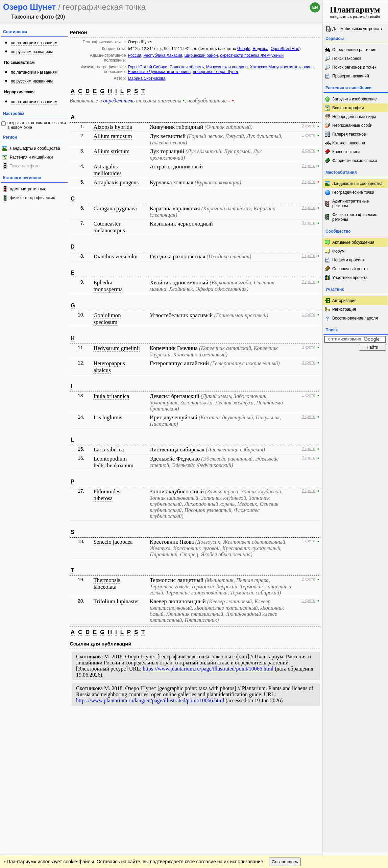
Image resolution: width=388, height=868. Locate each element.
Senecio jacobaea (113, 542)
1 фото (309, 135)
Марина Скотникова (147, 78)
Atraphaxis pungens (116, 182)
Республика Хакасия (163, 55)
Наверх (312, 723)
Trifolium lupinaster (116, 601)
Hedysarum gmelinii (117, 348)
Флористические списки (355, 161)
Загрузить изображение (355, 99)
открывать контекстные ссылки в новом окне (37, 125)
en (315, 7)
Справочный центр (350, 269)
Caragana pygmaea (115, 208)
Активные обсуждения (353, 242)
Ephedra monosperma (108, 286)
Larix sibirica (108, 450)
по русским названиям (32, 52)
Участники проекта (350, 278)
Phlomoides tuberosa (107, 495)
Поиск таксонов (347, 58)
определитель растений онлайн (355, 12)
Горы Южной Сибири (148, 67)
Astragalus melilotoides (107, 170)
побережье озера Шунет (216, 72)
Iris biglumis (108, 417)
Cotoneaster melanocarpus (109, 227)
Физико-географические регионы (355, 217)
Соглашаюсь (285, 737)
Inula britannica (111, 396)
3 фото (309, 223)
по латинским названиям (34, 43)
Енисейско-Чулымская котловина (159, 72)
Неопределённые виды (354, 117)
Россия (134, 55)
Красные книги (346, 152)
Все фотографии (348, 108)
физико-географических (32, 198)
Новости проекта (348, 260)
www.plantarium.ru (355, 723)
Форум (338, 251)
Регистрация (344, 309)
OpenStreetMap (285, 49)
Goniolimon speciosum (107, 319)
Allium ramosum (113, 136)
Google (244, 49)
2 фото (309, 126)
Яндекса (260, 49)
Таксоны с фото (25, 166)
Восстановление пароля (355, 318)
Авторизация (344, 301)
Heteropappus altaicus (109, 367)
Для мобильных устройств (357, 29)
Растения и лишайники (31, 157)
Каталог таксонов (349, 143)
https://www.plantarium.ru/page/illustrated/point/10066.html (208, 669)
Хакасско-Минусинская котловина (282, 67)
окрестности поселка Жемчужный (252, 55)
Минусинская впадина (227, 67)
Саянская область (187, 67)
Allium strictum (111, 151)
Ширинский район (201, 55)
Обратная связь (52, 723)
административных (28, 189)
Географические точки (353, 192)
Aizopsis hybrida (113, 127)
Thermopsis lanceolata (107, 583)
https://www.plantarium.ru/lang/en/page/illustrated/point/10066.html (150, 700)
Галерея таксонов (349, 134)
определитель (119, 101)
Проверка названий (351, 76)
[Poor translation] (25, 773)
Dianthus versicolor (116, 256)
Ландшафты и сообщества (35, 148)
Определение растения (354, 50)
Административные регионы (350, 204)
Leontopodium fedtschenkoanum (113, 462)
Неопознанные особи (352, 125)
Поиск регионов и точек (354, 67)
